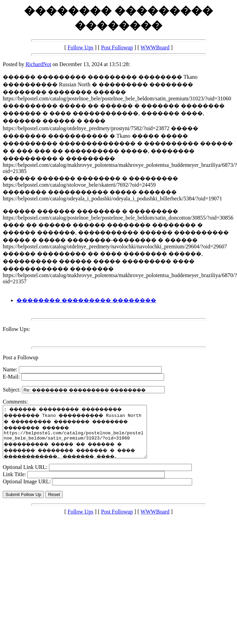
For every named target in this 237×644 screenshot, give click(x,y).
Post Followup (117, 47)
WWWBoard (155, 47)
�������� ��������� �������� (86, 300)
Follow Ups (80, 47)
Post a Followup (21, 357)
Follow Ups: (16, 329)
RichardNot (39, 64)
